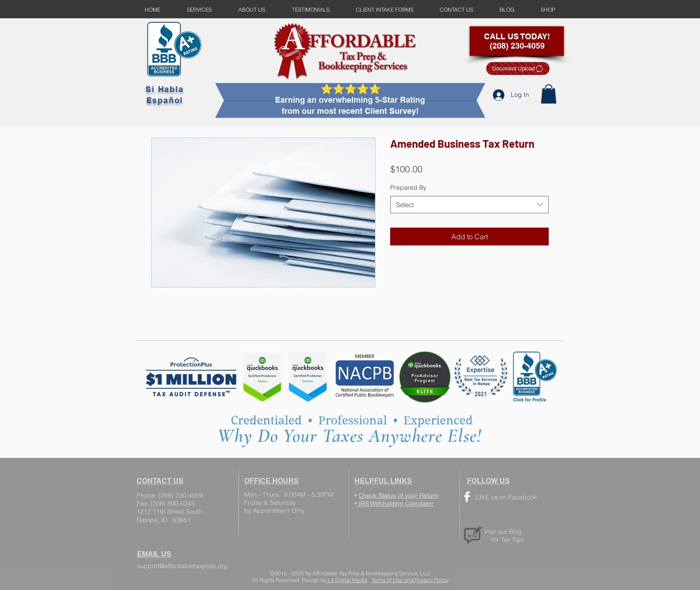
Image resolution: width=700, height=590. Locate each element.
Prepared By (408, 187)
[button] (549, 94)
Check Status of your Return (398, 495)
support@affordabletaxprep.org (182, 566)
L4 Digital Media (347, 580)
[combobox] (469, 205)
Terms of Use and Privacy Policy (410, 580)
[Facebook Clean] (467, 497)
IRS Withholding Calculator (395, 503)
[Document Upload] (518, 69)
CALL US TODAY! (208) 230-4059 (517, 41)
